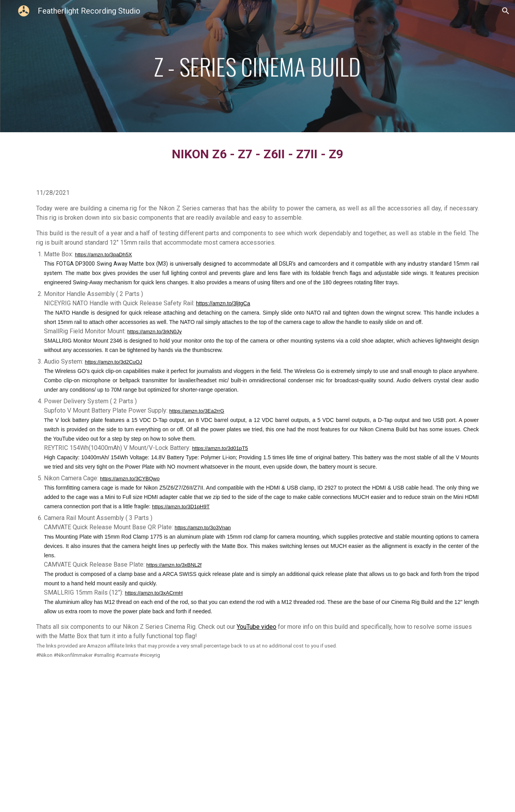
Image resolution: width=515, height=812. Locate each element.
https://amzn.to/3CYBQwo (130, 479)
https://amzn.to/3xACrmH (154, 593)
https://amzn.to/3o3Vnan (203, 528)
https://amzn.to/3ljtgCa (223, 303)
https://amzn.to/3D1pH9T (181, 507)
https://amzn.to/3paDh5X (104, 255)
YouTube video (257, 627)
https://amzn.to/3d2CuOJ (113, 362)
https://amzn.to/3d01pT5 (220, 448)
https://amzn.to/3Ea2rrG (197, 411)
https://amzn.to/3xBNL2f (174, 565)
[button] (506, 11)
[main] (258, 66)
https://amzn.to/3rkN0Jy (154, 332)
